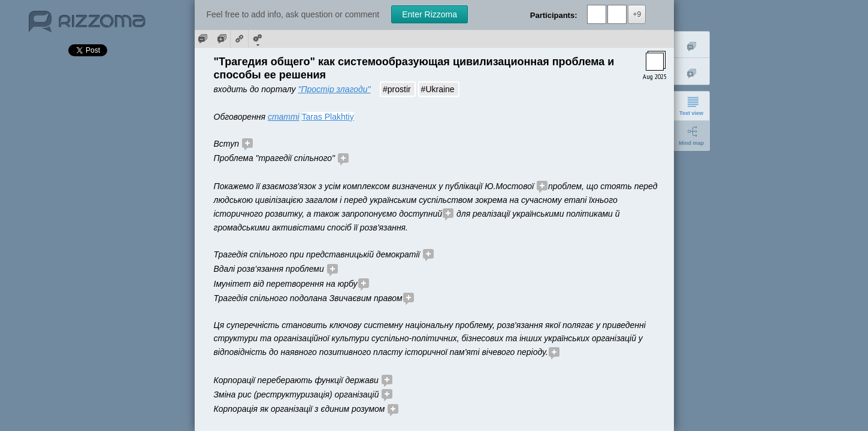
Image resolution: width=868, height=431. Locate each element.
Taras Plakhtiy (328, 117)
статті (284, 117)
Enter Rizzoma (430, 14)
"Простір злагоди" (334, 89)
